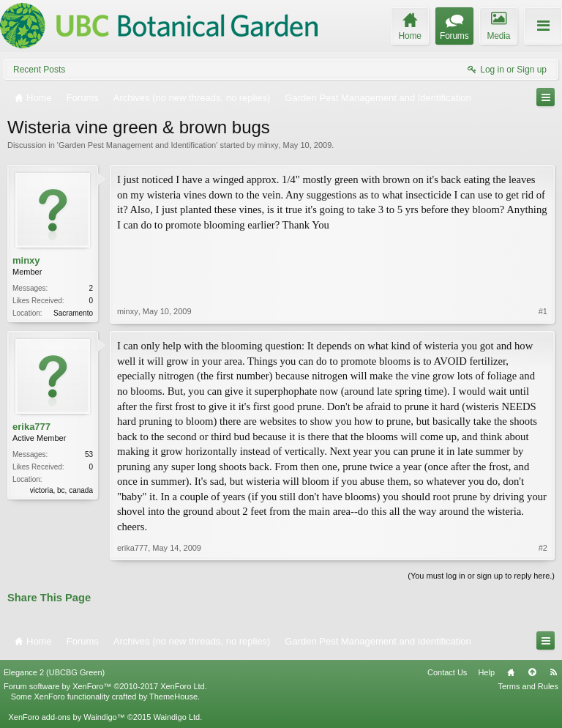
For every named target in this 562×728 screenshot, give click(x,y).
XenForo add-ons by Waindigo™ (66, 717)
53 (89, 454)
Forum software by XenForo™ (105, 686)
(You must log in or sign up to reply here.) (481, 576)
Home (511, 672)
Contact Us (447, 672)
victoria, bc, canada (61, 490)
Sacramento (73, 313)
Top (532, 672)
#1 (543, 311)
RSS (553, 672)
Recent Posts (39, 70)
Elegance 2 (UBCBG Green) (54, 672)
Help (486, 672)
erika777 (31, 427)
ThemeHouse (173, 697)
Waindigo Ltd (176, 717)
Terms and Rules (528, 686)
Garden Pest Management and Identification (137, 145)
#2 (543, 548)
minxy (268, 145)
